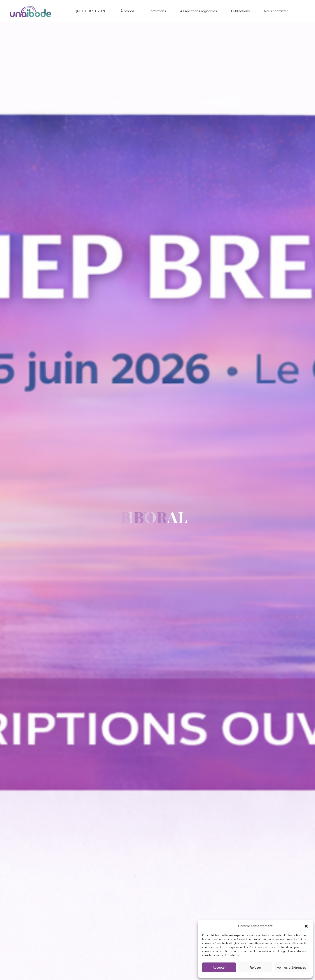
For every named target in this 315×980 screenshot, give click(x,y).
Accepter (219, 967)
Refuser (255, 967)
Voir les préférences (291, 967)
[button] (306, 926)
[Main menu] (302, 11)
